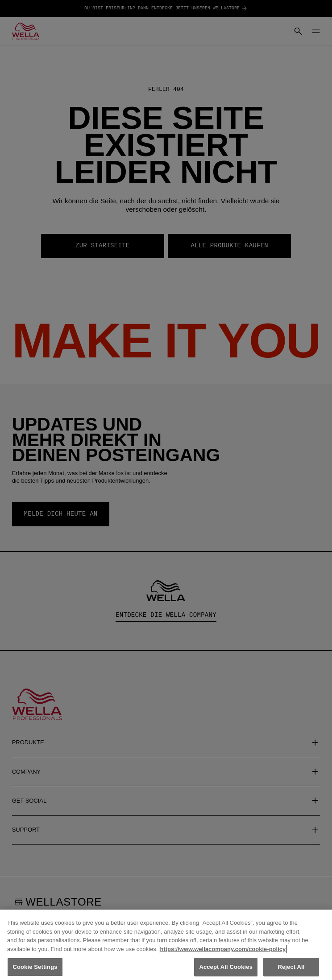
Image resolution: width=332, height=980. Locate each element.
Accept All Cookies (226, 968)
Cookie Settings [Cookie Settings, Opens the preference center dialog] (35, 968)
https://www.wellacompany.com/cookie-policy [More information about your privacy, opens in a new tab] (223, 949)
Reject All (291, 968)
